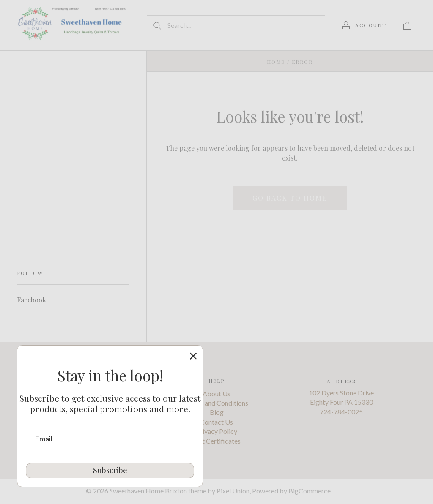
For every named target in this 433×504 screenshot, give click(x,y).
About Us (216, 394)
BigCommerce (310, 491)
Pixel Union (233, 491)
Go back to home (290, 198)
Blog (217, 413)
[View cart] (407, 25)
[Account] (364, 25)
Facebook (32, 300)
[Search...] (236, 25)
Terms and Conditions (217, 403)
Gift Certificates (217, 441)
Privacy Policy (216, 431)
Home (276, 62)
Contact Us (216, 422)
